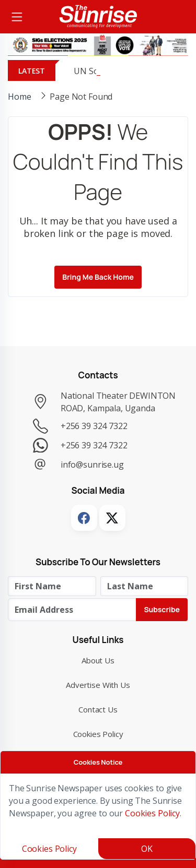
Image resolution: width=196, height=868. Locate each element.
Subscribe (162, 609)
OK (147, 849)
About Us (98, 660)
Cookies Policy (98, 734)
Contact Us (98, 709)
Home (19, 97)
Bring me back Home (98, 277)
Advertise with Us (98, 685)
